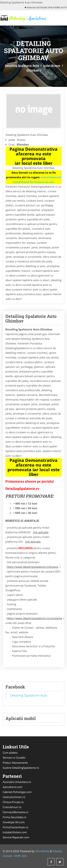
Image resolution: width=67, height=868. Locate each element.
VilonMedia (42, 851)
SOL (24, 856)
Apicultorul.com (13, 787)
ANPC (18, 856)
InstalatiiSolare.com (15, 832)
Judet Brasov (52, 65)
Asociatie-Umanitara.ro (17, 782)
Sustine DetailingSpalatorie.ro (21, 768)
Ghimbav (33, 70)
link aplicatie (41, 532)
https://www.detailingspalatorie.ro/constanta (34, 618)
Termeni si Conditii (14, 758)
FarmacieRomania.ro (15, 812)
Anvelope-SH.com (14, 822)
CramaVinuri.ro (12, 807)
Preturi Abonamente (15, 763)
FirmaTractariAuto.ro (15, 827)
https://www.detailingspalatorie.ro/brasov (33, 567)
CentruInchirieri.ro (14, 797)
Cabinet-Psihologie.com (17, 792)
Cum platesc (10, 753)
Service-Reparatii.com (16, 837)
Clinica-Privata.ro (13, 802)
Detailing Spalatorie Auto (22, 65)
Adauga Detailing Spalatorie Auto (46, 7)
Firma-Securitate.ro (14, 817)
